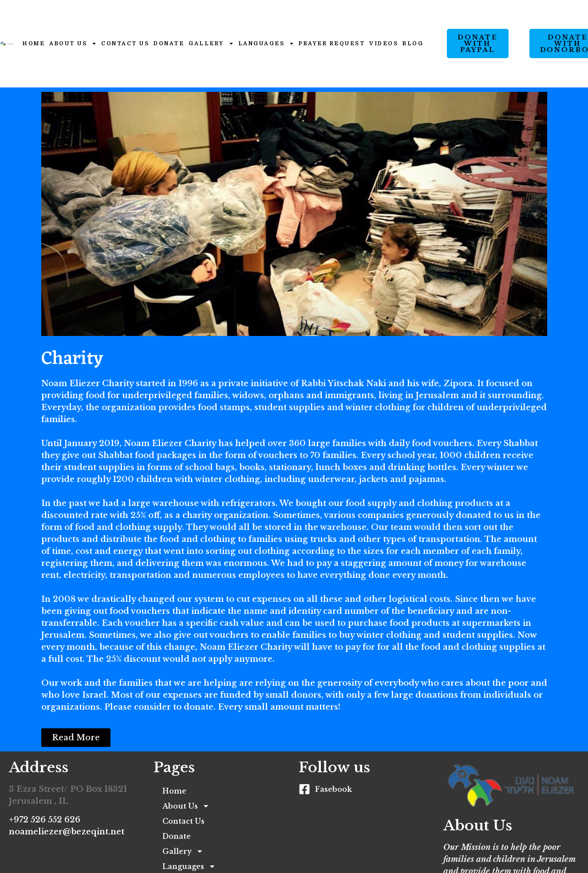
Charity (72, 359)
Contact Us (125, 43)
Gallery (211, 43)
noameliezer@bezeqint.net (67, 832)
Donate (169, 43)
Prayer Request (332, 43)
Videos (384, 43)
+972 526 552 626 (45, 820)
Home (34, 43)
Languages (266, 43)
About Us (73, 43)
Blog (413, 43)
